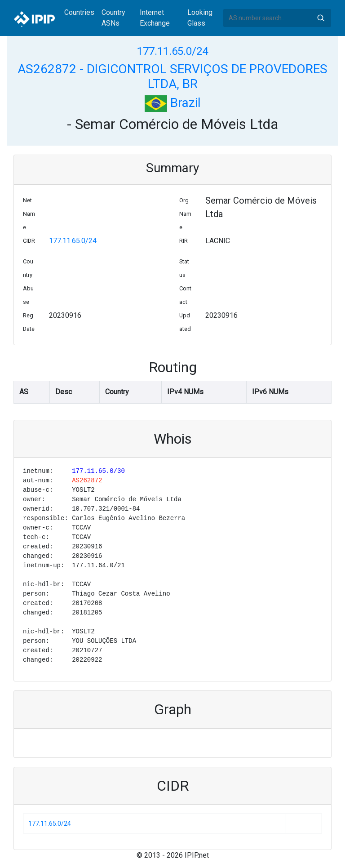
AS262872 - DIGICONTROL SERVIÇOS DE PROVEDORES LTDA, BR (172, 77)
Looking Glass (200, 18)
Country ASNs (113, 18)
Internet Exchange (155, 18)
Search (321, 18)
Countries (79, 12)
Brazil (173, 103)
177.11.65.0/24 (172, 51)
